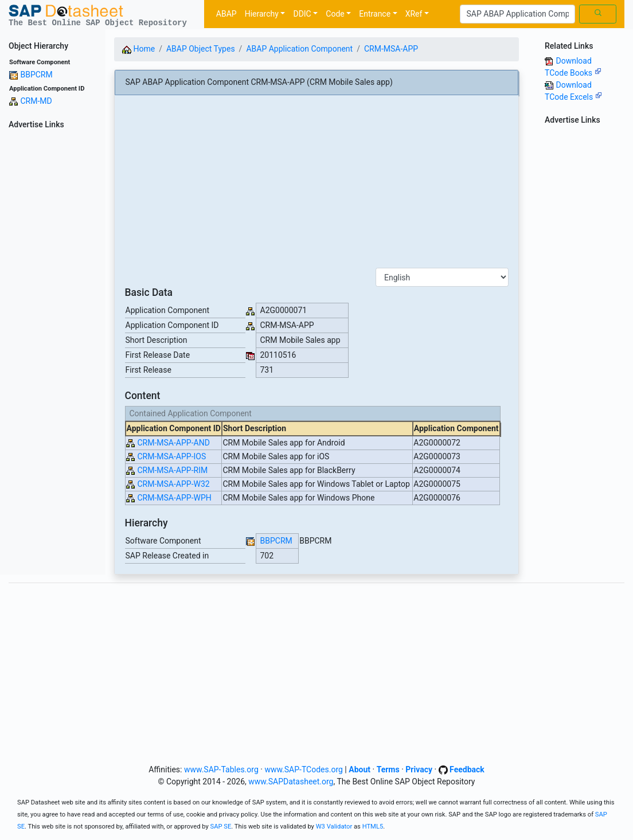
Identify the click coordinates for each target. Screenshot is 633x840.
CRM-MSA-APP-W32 (173, 484)
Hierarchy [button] (262, 14)
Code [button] (335, 14)
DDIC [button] (302, 14)
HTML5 (373, 827)
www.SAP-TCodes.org (304, 769)
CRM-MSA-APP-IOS (171, 456)
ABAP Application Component (299, 49)
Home (138, 49)
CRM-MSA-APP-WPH (174, 498)
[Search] (517, 14)
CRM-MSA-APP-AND (173, 443)
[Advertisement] (53, 305)
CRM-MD (36, 101)
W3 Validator (334, 827)
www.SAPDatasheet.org (291, 782)
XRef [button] (414, 14)
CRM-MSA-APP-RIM (172, 470)
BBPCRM (36, 75)
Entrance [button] (375, 14)
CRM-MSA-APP (391, 49)
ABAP (226, 14)
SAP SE (221, 827)
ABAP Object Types (201, 49)
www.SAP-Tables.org (221, 769)
